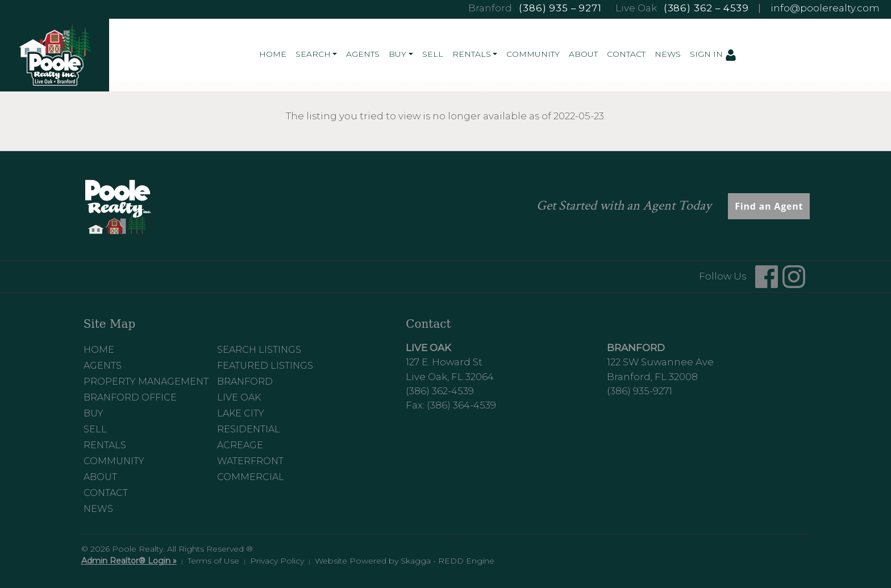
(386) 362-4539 (440, 391)
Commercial (251, 477)
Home (273, 54)
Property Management (146, 381)
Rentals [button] (472, 54)
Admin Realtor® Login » (129, 561)
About (583, 54)
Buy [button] (397, 54)
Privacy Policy (277, 561)
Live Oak (239, 397)
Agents (363, 54)
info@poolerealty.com (825, 8)
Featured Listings (265, 366)
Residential (249, 429)
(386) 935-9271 (640, 391)
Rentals (105, 445)
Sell (433, 54)
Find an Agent (769, 206)
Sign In (713, 55)
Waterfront (250, 461)
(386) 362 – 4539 (706, 8)
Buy (93, 413)
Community (533, 54)
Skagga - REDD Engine (447, 561)
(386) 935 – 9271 (560, 8)
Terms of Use (213, 561)
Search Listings (259, 350)
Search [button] (313, 54)
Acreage (240, 445)
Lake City (241, 413)
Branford (245, 381)
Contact (626, 54)
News (668, 54)
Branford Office (130, 397)
